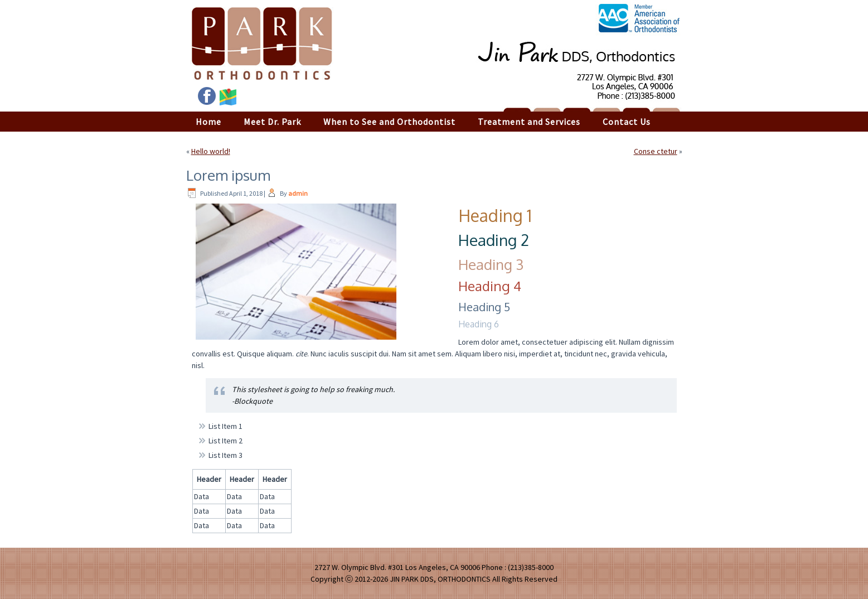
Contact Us (627, 122)
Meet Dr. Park (272, 122)
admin (298, 193)
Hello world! (211, 151)
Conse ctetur (656, 151)
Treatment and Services (529, 122)
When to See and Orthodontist (389, 122)
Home (208, 122)
